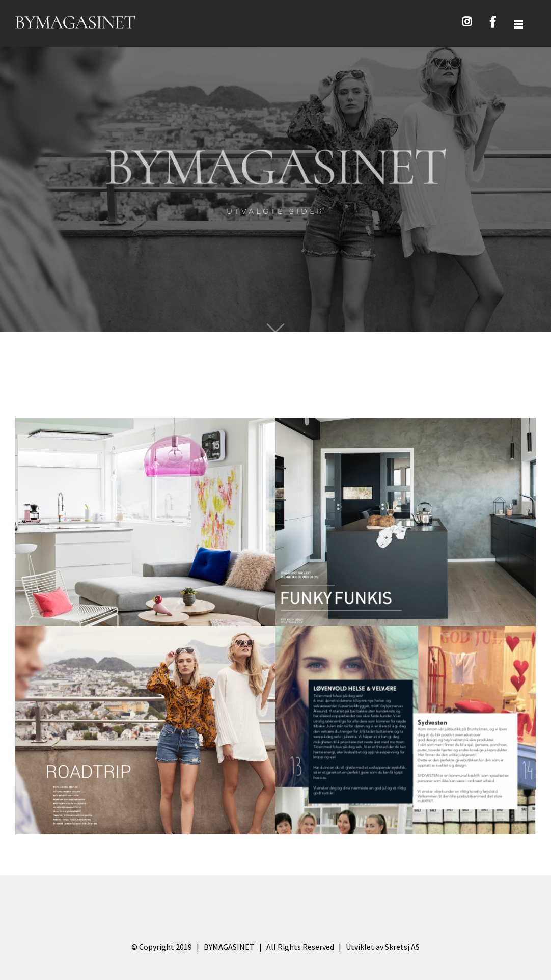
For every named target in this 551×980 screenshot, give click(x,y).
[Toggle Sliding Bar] (518, 24)
